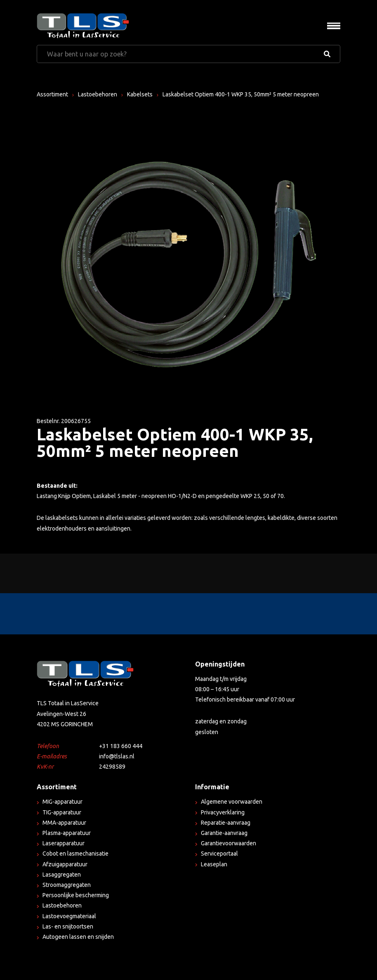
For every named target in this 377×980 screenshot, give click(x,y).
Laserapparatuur (64, 843)
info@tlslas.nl (117, 756)
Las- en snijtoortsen (68, 926)
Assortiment (52, 94)
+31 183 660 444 (121, 746)
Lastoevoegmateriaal (69, 916)
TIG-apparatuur (62, 812)
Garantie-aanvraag (224, 833)
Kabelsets (140, 94)
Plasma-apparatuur (67, 833)
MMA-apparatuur (64, 823)
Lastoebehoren (98, 94)
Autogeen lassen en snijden (78, 937)
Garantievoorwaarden (229, 843)
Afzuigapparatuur (65, 864)
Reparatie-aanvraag (226, 823)
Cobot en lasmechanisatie (75, 854)
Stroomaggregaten (67, 885)
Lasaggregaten (62, 875)
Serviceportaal (219, 854)
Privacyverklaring (223, 812)
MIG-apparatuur (62, 802)
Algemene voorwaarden (232, 802)
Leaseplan (214, 864)
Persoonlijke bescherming (76, 895)
